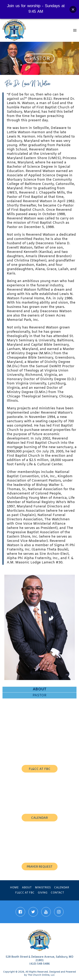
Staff (40, 719)
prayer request (39, 867)
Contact (57, 893)
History (39, 713)
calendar (39, 818)
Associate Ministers (39, 724)
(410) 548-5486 (40, 964)
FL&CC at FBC (25, 893)
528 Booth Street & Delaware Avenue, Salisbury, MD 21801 (39, 959)
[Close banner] (73, 9)
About (40, 689)
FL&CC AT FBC (40, 769)
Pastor (39, 695)
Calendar (62, 888)
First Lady (39, 701)
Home (14, 888)
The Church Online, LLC (41, 975)
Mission (39, 707)
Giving (43, 893)
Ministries (43, 888)
